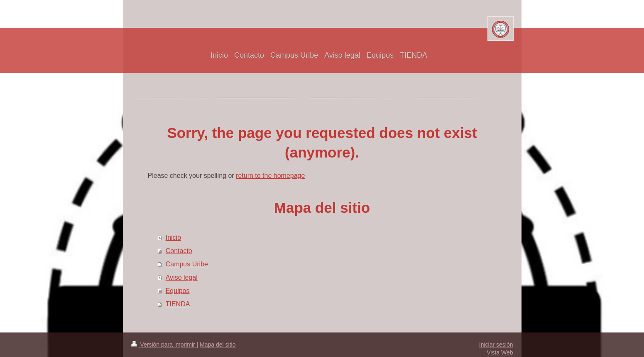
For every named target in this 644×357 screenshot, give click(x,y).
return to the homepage (270, 176)
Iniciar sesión (496, 345)
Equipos (178, 291)
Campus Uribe (187, 264)
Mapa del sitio (218, 345)
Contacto (179, 251)
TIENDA (178, 304)
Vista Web (500, 352)
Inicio (173, 238)
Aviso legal (182, 277)
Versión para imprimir (164, 345)
